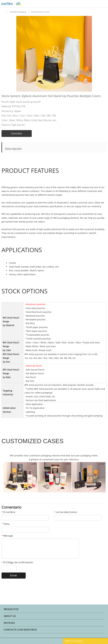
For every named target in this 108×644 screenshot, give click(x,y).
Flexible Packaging (18, 12)
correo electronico (66, 512)
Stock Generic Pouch (40, 12)
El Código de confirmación (17, 562)
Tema (6, 524)
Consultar (17, 133)
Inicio (4, 12)
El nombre (8, 512)
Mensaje (7, 536)
